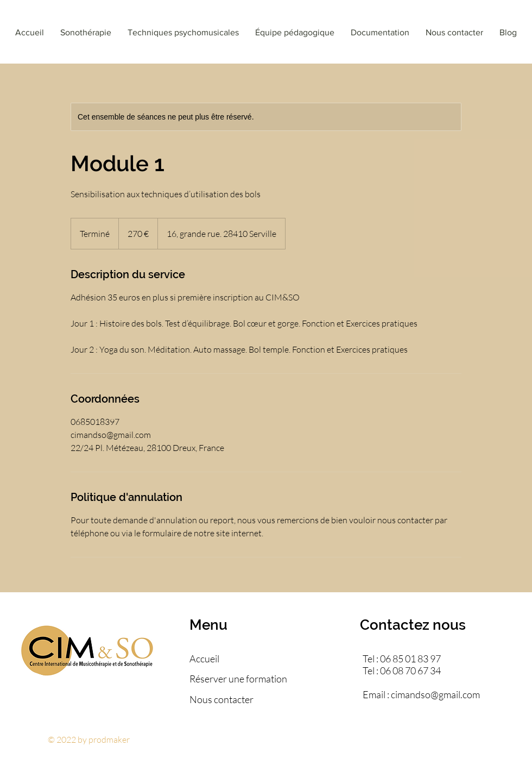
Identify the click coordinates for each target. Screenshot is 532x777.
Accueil (204, 659)
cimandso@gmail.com (435, 694)
